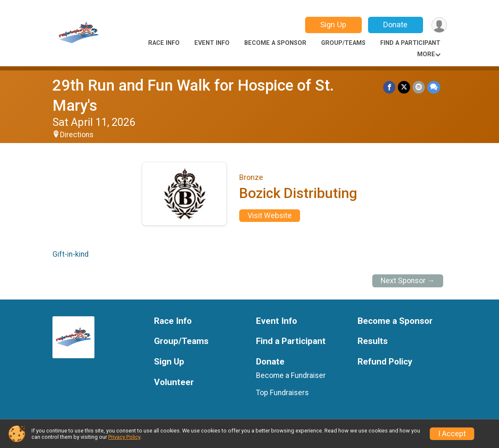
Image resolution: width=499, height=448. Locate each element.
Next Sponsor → (408, 281)
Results (373, 341)
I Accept (452, 434)
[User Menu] (439, 25)
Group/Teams (343, 43)
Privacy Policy (124, 437)
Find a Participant (410, 43)
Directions (77, 135)
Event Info (212, 43)
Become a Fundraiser (291, 375)
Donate (395, 25)
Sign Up (333, 25)
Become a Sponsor (275, 43)
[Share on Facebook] (389, 87)
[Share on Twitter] (404, 87)
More (426, 54)
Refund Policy (385, 362)
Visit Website (270, 216)
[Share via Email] (419, 87)
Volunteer (174, 382)
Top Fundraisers (282, 393)
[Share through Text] (434, 87)
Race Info (164, 43)
